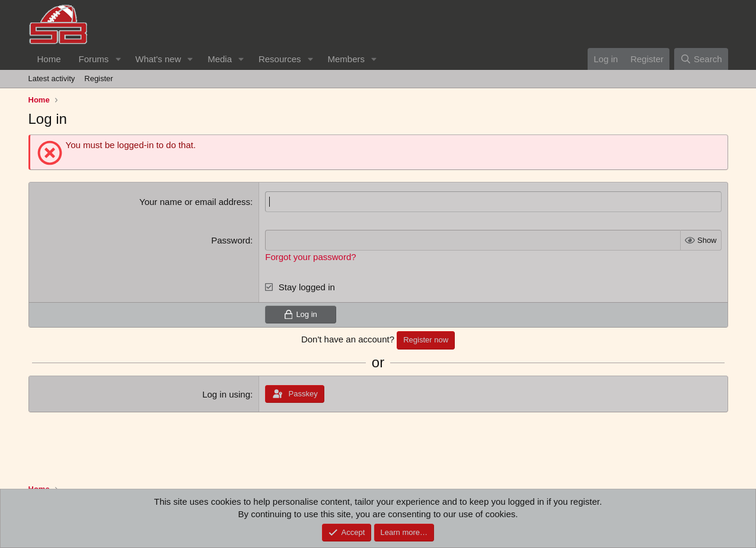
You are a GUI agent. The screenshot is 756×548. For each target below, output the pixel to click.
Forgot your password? (310, 257)
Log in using (226, 394)
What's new (158, 59)
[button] (118, 59)
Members (346, 59)
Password (231, 240)
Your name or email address (195, 202)
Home (49, 59)
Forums (94, 59)
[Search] (701, 59)
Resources (280, 59)
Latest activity (52, 78)
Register (98, 78)
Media (220, 59)
